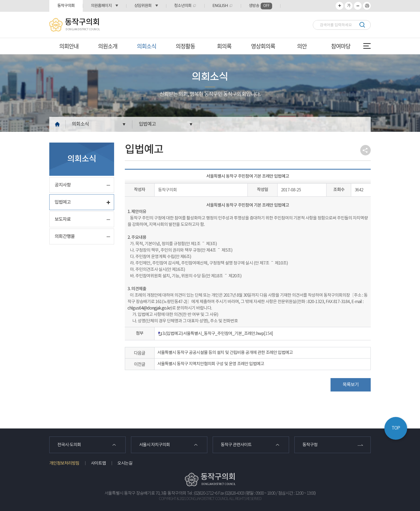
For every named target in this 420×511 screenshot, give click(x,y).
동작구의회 (66, 6)
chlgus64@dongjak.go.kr (149, 308)
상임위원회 (143, 6)
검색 (362, 25)
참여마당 (341, 46)
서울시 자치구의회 (154, 445)
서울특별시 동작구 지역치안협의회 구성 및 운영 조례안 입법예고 (211, 364)
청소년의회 (183, 6)
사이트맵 (98, 463)
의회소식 (147, 46)
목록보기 (351, 385)
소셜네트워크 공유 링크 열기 (365, 150)
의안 (302, 46)
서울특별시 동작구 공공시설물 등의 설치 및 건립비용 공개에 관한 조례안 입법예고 (225, 353)
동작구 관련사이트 (236, 445)
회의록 (224, 46)
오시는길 (125, 463)
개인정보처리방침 (64, 463)
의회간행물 (65, 237)
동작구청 (310, 445)
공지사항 (63, 185)
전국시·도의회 (69, 445)
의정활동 (185, 46)
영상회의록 (263, 46)
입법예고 (147, 124)
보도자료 (63, 219)
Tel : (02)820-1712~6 (202, 493)
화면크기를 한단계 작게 (358, 6)
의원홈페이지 (101, 6)
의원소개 (108, 46)
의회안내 (69, 46)
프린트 (367, 6)
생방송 (260, 6)
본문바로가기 (0, 0)
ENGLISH (220, 6)
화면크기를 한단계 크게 (340, 6)
